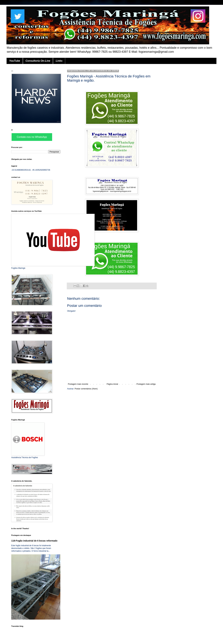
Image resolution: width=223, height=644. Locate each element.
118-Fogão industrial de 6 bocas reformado (34, 541)
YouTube (15, 61)
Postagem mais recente (78, 384)
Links (59, 61)
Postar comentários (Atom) (86, 389)
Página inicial (112, 384)
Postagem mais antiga (146, 384)
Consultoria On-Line (38, 61)
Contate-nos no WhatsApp (32, 137)
